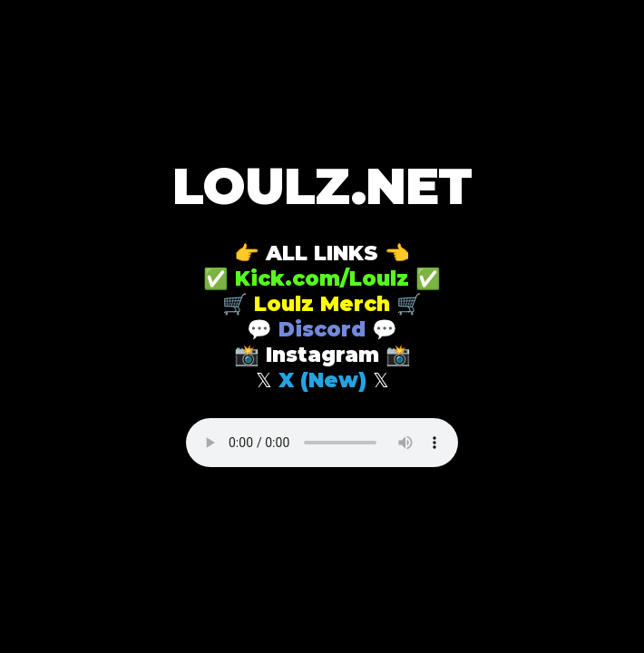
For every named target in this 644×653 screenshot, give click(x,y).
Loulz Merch (322, 304)
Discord (322, 329)
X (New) (322, 380)
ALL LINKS (322, 253)
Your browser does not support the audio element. (322, 443)
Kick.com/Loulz (322, 278)
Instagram (322, 355)
